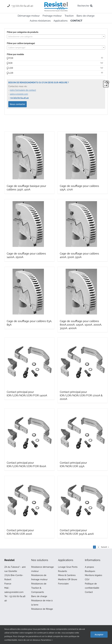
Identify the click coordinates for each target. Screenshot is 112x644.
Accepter (99, 634)
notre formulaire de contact (23, 90)
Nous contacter (17, 104)
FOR (11, 58)
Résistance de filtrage (42, 609)
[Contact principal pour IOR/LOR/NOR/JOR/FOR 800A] (29, 433)
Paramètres (47, 640)
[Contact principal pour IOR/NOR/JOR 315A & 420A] (83, 501)
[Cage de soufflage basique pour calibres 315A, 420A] (29, 157)
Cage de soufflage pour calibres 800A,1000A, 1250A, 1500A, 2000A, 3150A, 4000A (81, 325)
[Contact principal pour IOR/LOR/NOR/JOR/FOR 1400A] (29, 362)
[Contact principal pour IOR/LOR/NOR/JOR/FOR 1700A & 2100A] (83, 362)
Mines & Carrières (67, 575)
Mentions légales (93, 575)
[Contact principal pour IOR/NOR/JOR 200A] (29, 501)
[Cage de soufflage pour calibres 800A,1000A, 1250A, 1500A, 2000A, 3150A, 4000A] (83, 292)
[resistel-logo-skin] (56, 3)
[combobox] (56, 36)
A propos (89, 567)
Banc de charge (39, 596)
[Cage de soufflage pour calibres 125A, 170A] (83, 157)
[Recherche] (86, 6)
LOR (11, 73)
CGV (87, 579)
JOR (11, 68)
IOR (11, 63)
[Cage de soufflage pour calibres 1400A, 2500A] (29, 224)
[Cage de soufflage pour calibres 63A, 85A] (29, 292)
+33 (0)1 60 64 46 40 (19, 98)
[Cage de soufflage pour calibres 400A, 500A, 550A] (83, 224)
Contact (89, 592)
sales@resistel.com (19, 94)
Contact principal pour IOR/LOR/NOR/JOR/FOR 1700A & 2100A (81, 395)
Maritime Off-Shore (68, 579)
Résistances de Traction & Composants (39, 588)
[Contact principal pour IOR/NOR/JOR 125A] (83, 433)
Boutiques (90, 571)
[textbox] (56, 37)
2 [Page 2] (98, 547)
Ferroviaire (63, 584)
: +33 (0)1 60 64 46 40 (22, 6)
